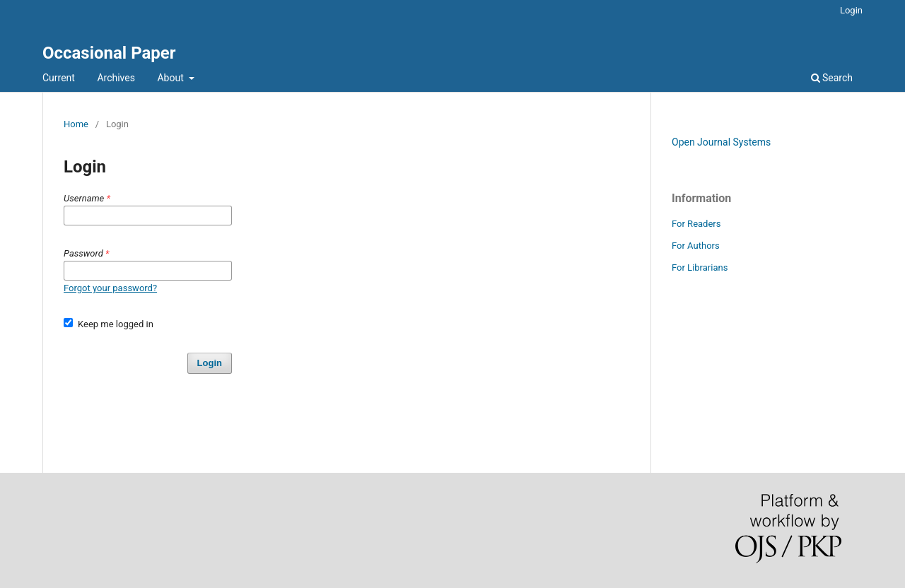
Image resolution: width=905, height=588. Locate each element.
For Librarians (700, 267)
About (171, 78)
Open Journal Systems (721, 142)
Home (76, 124)
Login (851, 10)
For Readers (696, 224)
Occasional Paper (109, 53)
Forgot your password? (110, 288)
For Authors (696, 246)
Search (832, 78)
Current (59, 78)
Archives (116, 78)
